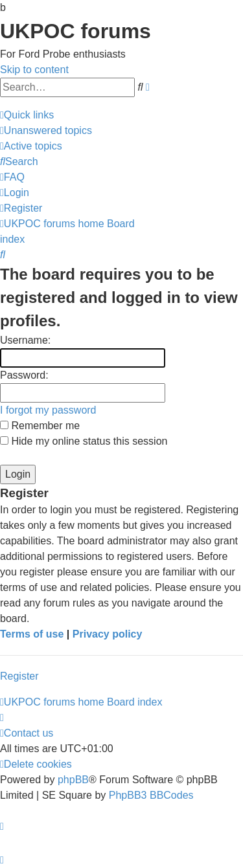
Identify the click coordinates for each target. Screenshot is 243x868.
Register (19, 676)
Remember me (40, 426)
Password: (24, 375)
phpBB (73, 780)
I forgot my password (48, 410)
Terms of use (32, 634)
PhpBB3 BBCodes (151, 795)
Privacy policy (108, 634)
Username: (25, 340)
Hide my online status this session (84, 441)
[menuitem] (46, 130)
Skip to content (34, 70)
